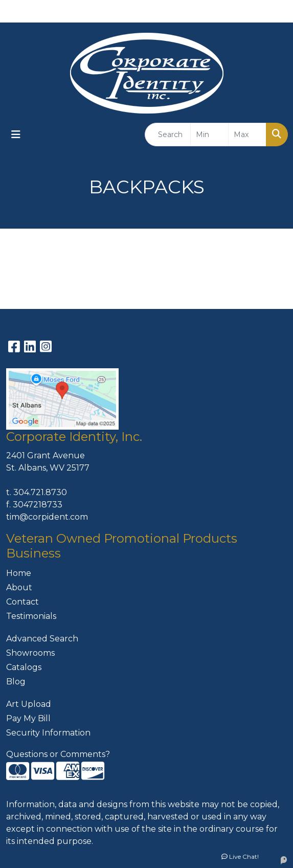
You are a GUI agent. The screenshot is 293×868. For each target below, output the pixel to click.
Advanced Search (42, 639)
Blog (16, 682)
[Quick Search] (168, 135)
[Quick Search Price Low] (209, 135)
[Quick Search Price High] (247, 135)
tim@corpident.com (47, 517)
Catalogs (24, 667)
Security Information (48, 733)
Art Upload (29, 704)
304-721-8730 (177, 11)
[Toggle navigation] (16, 135)
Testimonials (31, 616)
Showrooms (30, 653)
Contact (22, 602)
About (19, 587)
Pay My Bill (28, 718)
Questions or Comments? (58, 754)
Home (19, 573)
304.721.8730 (40, 492)
